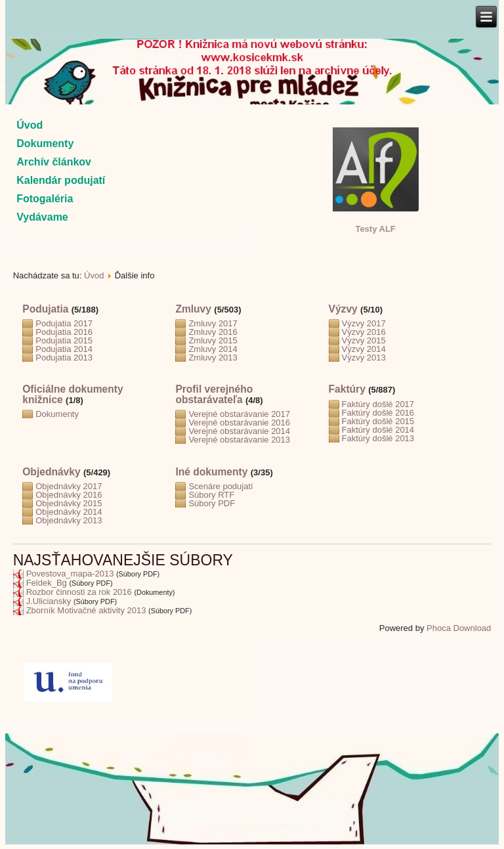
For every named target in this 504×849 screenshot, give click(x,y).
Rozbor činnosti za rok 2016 (79, 592)
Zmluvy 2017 (213, 323)
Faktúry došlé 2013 (378, 438)
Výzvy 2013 (364, 358)
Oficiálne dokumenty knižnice (73, 394)
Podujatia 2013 (64, 358)
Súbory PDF (212, 503)
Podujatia (45, 309)
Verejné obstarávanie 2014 (239, 431)
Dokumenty (45, 143)
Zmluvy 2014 (213, 349)
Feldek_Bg (47, 583)
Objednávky (51, 472)
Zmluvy (193, 309)
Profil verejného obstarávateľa (214, 394)
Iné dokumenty (211, 472)
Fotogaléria (45, 199)
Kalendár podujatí (61, 180)
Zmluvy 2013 (213, 358)
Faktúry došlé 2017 (378, 404)
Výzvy (343, 309)
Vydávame (42, 217)
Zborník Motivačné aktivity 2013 (86, 610)
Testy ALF (375, 229)
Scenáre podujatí (220, 486)
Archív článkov (54, 162)
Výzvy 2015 (364, 340)
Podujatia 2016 (64, 332)
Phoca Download (459, 628)
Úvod (30, 125)
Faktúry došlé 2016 (378, 413)
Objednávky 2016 (69, 495)
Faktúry (347, 389)
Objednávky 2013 (69, 520)
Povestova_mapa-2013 (70, 574)
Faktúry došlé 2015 (378, 421)
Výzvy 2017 (364, 323)
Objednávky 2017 (69, 486)
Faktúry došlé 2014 (378, 430)
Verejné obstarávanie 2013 (239, 440)
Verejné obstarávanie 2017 (239, 414)
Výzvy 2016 (364, 332)
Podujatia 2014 (64, 349)
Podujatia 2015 (64, 340)
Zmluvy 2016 (213, 332)
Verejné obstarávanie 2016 (239, 423)
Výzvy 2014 (364, 349)
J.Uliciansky (49, 601)
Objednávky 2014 (69, 512)
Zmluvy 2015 (213, 340)
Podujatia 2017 (64, 323)
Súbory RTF (211, 495)
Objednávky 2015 (69, 503)
